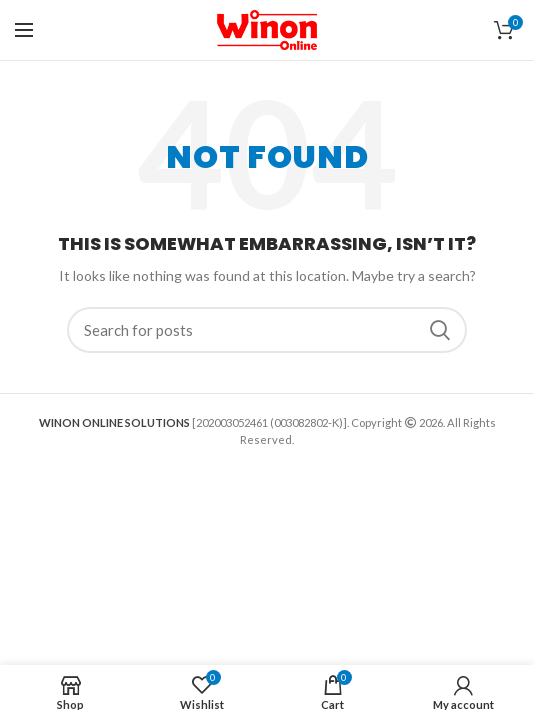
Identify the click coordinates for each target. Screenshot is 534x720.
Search (440, 330)
